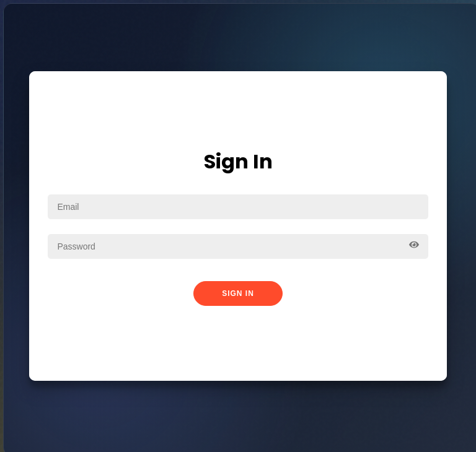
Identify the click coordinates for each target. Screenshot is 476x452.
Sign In (238, 293)
